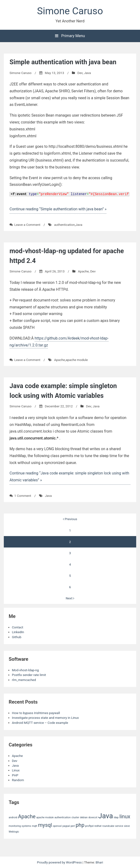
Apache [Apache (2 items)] (27, 816)
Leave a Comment (27, 225)
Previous (70, 519)
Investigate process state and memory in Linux (45, 718)
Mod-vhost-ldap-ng (25, 670)
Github (17, 637)
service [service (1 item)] (119, 826)
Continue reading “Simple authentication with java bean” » (58, 209)
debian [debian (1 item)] (84, 817)
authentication (64, 225)
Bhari (99, 862)
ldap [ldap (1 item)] (116, 817)
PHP (15, 775)
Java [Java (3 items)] (105, 816)
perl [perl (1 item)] (73, 826)
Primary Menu (70, 36)
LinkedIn (18, 632)
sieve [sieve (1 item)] (127, 826)
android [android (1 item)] (13, 817)
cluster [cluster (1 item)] (75, 817)
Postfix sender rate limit (29, 675)
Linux (16, 770)
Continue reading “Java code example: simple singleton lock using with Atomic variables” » (69, 477)
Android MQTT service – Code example (40, 723)
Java (87, 73)
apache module (77, 360)
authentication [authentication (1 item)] (63, 817)
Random (18, 780)
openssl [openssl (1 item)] (57, 826)
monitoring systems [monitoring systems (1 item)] (20, 826)
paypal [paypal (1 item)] (66, 826)
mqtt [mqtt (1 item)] (35, 826)
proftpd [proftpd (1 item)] (89, 826)
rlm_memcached (24, 680)
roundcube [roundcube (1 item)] (108, 826)
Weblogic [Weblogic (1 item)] (14, 832)
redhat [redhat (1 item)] (98, 826)
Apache (83, 271)
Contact (18, 627)
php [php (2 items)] (80, 825)
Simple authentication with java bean (63, 62)
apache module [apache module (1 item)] (45, 817)
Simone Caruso (70, 11)
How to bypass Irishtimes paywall (36, 713)
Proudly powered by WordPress (60, 862)
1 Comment (23, 496)
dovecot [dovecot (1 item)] (93, 817)
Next (70, 598)
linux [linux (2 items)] (125, 816)
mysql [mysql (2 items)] (45, 825)
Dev (80, 73)
